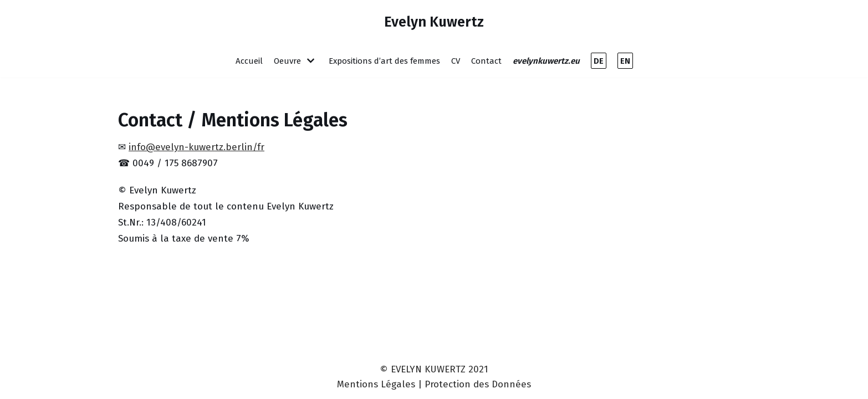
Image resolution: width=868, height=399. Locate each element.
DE (599, 61)
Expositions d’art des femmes (384, 61)
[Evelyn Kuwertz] (434, 22)
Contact (486, 61)
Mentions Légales (376, 384)
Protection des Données (478, 384)
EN (625, 61)
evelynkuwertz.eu (546, 61)
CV (456, 61)
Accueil (249, 61)
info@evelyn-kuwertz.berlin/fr (196, 147)
